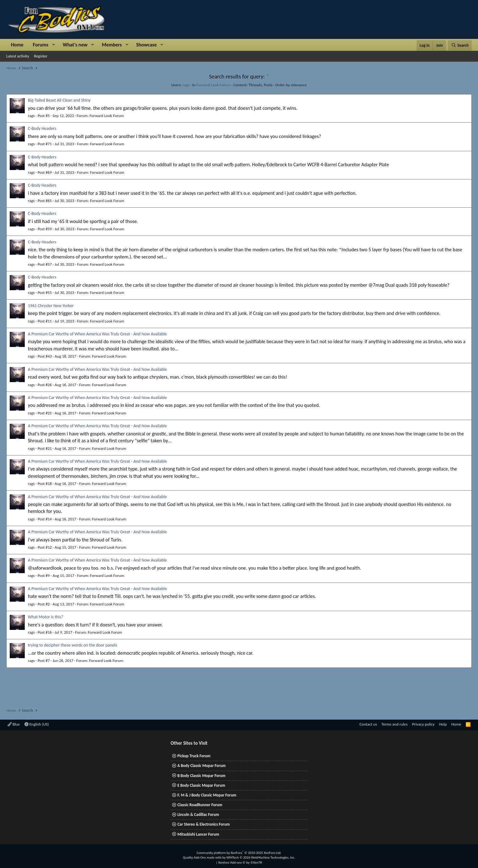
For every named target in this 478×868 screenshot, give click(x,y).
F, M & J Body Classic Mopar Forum (207, 795)
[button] (53, 45)
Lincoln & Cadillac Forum (198, 815)
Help (443, 724)
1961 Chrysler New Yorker (51, 306)
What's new (75, 45)
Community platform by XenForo (239, 853)
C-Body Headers (42, 128)
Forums (41, 45)
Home (17, 45)
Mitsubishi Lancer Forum (198, 834)
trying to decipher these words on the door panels (72, 645)
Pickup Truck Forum (194, 756)
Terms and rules (394, 724)
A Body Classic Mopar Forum (202, 766)
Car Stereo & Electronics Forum (204, 824)
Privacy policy (423, 724)
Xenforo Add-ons (240, 863)
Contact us (368, 724)
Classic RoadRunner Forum (200, 805)
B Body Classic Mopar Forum (201, 776)
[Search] (460, 45)
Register (41, 56)
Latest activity (18, 56)
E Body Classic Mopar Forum (201, 785)
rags (186, 85)
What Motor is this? (46, 617)
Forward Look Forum (213, 85)
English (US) (37, 724)
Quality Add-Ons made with (202, 857)
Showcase (147, 45)
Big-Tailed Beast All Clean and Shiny (59, 100)
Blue (14, 724)
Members (112, 45)
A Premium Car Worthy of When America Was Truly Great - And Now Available (97, 334)
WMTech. (261, 857)
